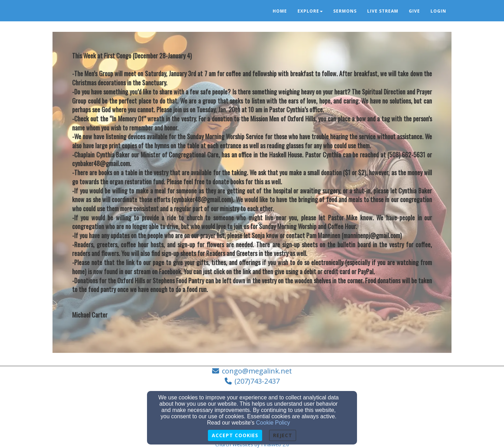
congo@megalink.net (257, 371)
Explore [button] (310, 11)
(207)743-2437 (257, 381)
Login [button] (438, 11)
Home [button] (280, 11)
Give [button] (414, 11)
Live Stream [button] (383, 11)
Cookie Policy (273, 423)
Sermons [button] (345, 11)
